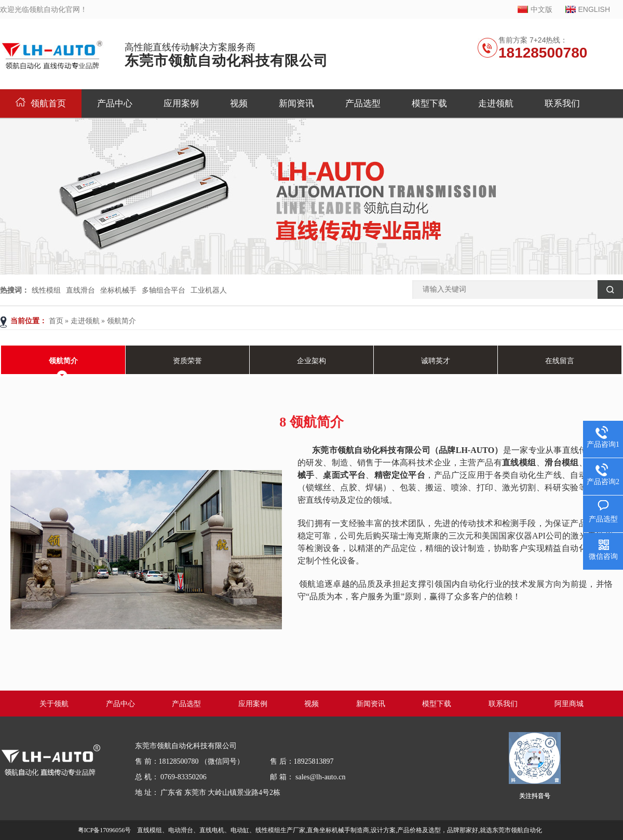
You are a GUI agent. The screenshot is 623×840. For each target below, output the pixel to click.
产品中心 (115, 104)
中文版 (541, 9)
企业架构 (311, 361)
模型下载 (429, 104)
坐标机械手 (118, 290)
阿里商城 (569, 704)
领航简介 (121, 321)
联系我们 (562, 104)
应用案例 (181, 104)
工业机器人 (209, 290)
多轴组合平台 (164, 290)
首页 (56, 321)
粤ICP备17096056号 (105, 830)
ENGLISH (594, 9)
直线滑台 (80, 290)
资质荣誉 (187, 361)
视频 (239, 104)
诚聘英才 (436, 361)
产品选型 (363, 104)
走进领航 (496, 104)
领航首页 (41, 104)
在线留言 (560, 361)
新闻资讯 (296, 104)
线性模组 (46, 290)
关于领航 (54, 704)
